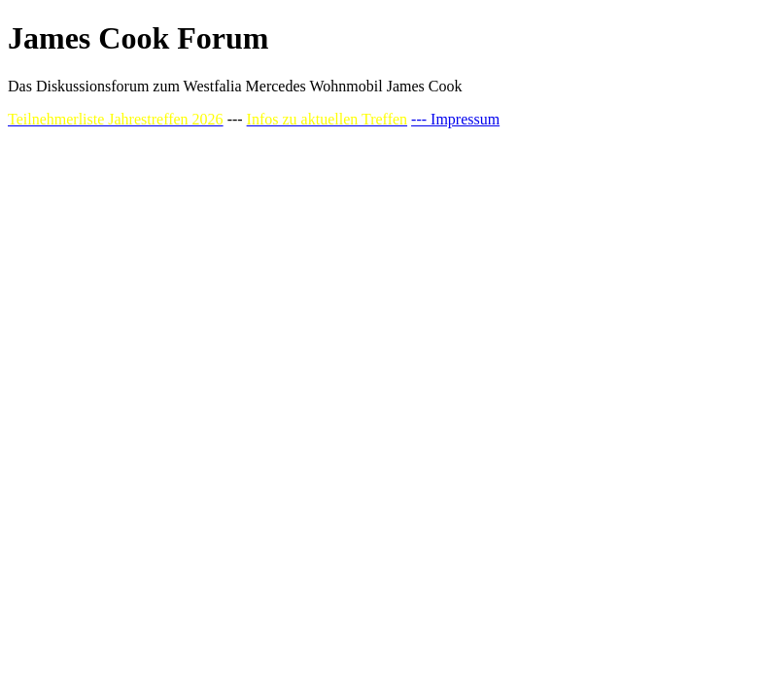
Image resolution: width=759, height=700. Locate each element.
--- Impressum (455, 119)
